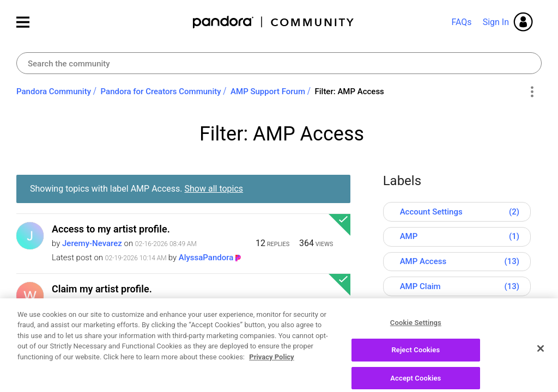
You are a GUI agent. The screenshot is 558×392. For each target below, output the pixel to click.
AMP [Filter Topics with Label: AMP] (409, 236)
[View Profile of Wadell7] (77, 303)
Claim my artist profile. (102, 289)
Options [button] (532, 92)
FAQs (461, 22)
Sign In (496, 22)
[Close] (541, 375)
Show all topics (214, 189)
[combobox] (279, 63)
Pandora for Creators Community (161, 91)
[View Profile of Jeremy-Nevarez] (92, 243)
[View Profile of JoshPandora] (203, 317)
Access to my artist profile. (111, 229)
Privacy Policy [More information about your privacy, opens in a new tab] (271, 383)
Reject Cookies (416, 376)
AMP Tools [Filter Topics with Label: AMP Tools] (420, 311)
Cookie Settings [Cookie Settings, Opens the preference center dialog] (416, 349)
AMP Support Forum (268, 91)
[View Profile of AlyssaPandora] (206, 258)
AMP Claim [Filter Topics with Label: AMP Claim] (420, 286)
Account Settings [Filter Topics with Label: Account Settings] (431, 212)
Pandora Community (274, 22)
